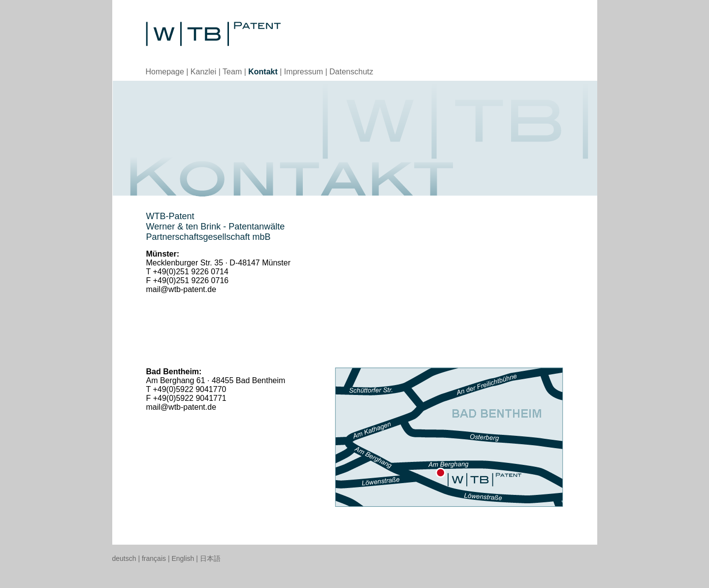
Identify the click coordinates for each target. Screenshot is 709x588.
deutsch (124, 558)
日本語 (210, 558)
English (183, 558)
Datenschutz (351, 72)
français (154, 558)
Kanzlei (203, 72)
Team (232, 72)
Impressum (304, 72)
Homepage (165, 72)
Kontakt (263, 72)
